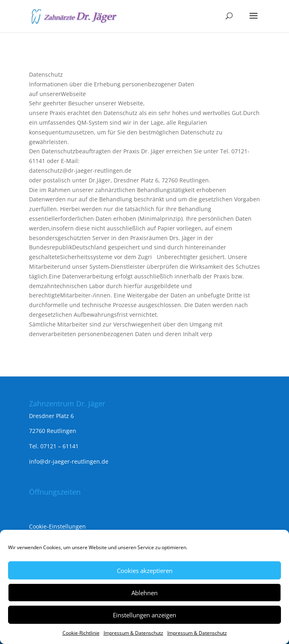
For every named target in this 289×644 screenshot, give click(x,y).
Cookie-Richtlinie (81, 633)
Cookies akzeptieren (145, 571)
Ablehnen (144, 593)
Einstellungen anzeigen (144, 615)
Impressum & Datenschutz (133, 633)
